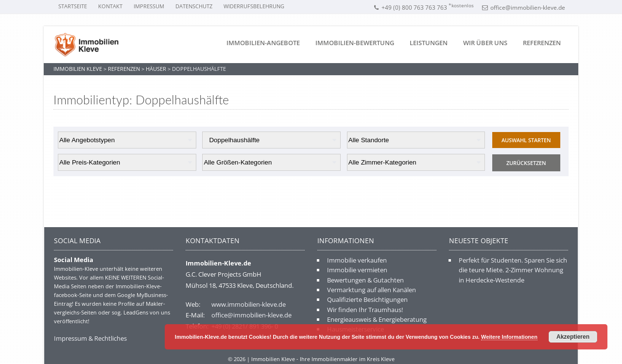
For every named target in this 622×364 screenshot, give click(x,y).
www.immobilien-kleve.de (249, 304)
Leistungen (429, 43)
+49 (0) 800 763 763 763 (423, 8)
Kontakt (110, 6)
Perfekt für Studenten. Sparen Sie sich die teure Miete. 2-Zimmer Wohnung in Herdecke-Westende (513, 270)
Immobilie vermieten (357, 270)
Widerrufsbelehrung (254, 6)
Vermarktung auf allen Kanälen (371, 290)
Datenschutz (194, 6)
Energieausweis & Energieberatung (377, 319)
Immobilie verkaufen (357, 260)
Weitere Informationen (509, 337)
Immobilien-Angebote (263, 43)
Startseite (73, 6)
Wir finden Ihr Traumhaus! (365, 310)
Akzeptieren (573, 337)
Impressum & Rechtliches (90, 338)
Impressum (149, 6)
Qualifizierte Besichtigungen (367, 299)
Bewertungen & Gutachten (365, 280)
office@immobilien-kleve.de (524, 8)
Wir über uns (485, 43)
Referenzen (542, 43)
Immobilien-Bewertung (355, 43)
